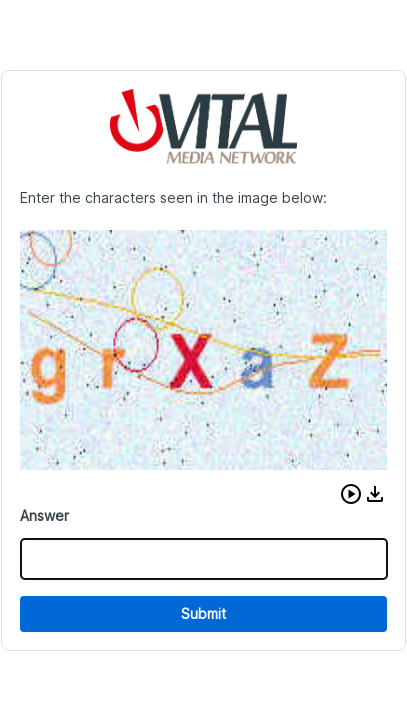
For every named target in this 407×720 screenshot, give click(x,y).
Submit (203, 613)
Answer (44, 515)
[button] (351, 494)
